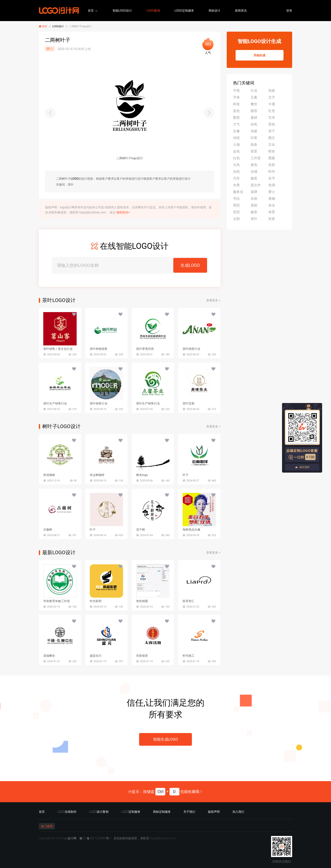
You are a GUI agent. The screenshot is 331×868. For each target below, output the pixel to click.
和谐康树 (49, 475)
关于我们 (189, 812)
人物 (236, 145)
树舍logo (142, 475)
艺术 (272, 118)
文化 (272, 145)
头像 (236, 131)
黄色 (254, 165)
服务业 (238, 192)
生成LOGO (190, 265)
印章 (254, 138)
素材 (254, 118)
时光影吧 (96, 601)
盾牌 (254, 192)
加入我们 (238, 812)
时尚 (272, 172)
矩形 (272, 219)
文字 (272, 97)
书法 (236, 199)
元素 (254, 97)
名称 (254, 199)
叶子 (186, 475)
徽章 (254, 212)
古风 (236, 165)
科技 (236, 104)
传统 (236, 138)
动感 (254, 172)
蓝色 (236, 111)
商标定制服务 (162, 812)
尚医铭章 (142, 656)
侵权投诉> (123, 212)
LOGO (75, 179)
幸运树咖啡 (97, 475)
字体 (236, 97)
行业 (254, 91)
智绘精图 (142, 601)
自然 (236, 172)
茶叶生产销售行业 (55, 403)
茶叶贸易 (189, 403)
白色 (236, 158)
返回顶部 (302, 467)
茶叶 (254, 219)
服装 (254, 178)
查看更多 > (213, 300)
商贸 (236, 205)
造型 (236, 212)
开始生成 (259, 55)
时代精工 (189, 656)
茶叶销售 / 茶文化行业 (58, 349)
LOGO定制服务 (184, 11)
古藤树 (48, 530)
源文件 (256, 185)
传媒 (254, 131)
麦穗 (272, 199)
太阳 (236, 219)
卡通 (272, 104)
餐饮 (254, 104)
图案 (272, 158)
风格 (272, 91)
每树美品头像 (191, 530)
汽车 (236, 178)
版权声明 (214, 812)
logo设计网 (69, 838)
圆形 (254, 111)
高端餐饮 (49, 656)
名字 (272, 178)
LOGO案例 (153, 11)
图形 (236, 118)
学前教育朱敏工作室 (57, 601)
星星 (254, 151)
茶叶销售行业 (191, 349)
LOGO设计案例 (99, 812)
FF (50, 49)
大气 (236, 124)
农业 (272, 205)
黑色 (272, 124)
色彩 (272, 165)
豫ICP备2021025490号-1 (95, 838)
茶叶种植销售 (99, 349)
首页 (91, 11)
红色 (272, 111)
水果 (236, 185)
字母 (236, 91)
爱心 (272, 192)
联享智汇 (189, 601)
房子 (272, 131)
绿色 (254, 124)
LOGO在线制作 (67, 812)
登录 (289, 11)
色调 (272, 185)
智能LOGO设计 (122, 11)
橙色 (272, 151)
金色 (236, 151)
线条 (254, 145)
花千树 (141, 530)
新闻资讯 (241, 11)
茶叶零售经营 (145, 349)
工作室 (256, 158)
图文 (272, 138)
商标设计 (214, 11)
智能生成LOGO (165, 739)
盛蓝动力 (96, 656)
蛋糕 (254, 205)
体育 (272, 212)
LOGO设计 (58, 26)
